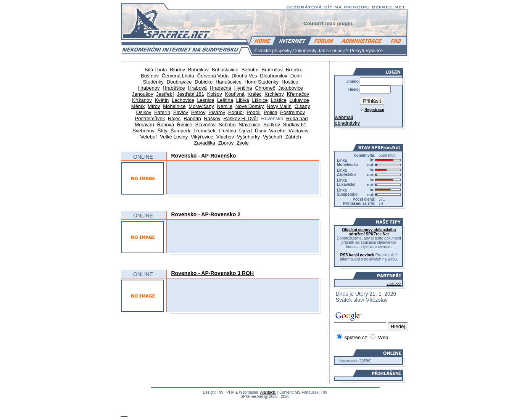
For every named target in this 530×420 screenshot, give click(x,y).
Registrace (374, 110)
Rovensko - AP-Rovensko (204, 156)
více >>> (394, 284)
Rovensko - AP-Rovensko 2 (206, 214)
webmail (344, 117)
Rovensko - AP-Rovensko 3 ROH (213, 273)
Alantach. (268, 392)
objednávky (347, 123)
